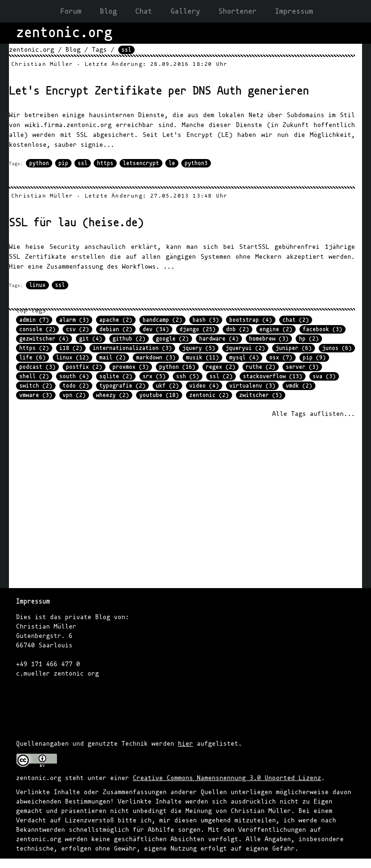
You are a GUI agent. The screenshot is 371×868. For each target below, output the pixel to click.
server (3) (302, 367)
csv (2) (77, 329)
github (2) (129, 339)
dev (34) (156, 329)
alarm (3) (74, 320)
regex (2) (221, 367)
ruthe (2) (261, 367)
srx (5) (154, 376)
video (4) (204, 386)
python (39, 163)
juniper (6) (294, 348)
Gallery (185, 11)
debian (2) (116, 329)
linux (37, 285)
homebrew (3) (269, 339)
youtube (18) (159, 395)
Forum (71, 11)
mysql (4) (244, 358)
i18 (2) (71, 348)
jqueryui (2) (245, 348)
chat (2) (296, 320)
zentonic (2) (209, 395)
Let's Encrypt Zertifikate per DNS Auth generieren (159, 91)
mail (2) (113, 358)
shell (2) (34, 376)
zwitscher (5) (261, 395)
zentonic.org (32, 50)
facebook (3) (323, 329)
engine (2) (276, 329)
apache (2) (116, 320)
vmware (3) (36, 395)
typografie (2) (122, 386)
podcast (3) (37, 367)
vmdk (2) (299, 386)
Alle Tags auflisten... (314, 414)
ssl (83, 163)
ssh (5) (188, 376)
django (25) (198, 329)
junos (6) (337, 348)
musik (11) (202, 358)
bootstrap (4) (251, 320)
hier (185, 744)
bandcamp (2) (162, 320)
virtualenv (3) (252, 386)
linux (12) (73, 358)
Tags (99, 50)
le (172, 163)
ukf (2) (167, 386)
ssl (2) (221, 376)
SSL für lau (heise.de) (76, 223)
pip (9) (314, 358)
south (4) (74, 376)
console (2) (37, 329)
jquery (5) (199, 348)
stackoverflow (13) (273, 376)
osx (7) (281, 358)
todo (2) (76, 386)
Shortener (238, 11)
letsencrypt (141, 163)
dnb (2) (238, 329)
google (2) (172, 339)
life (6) (32, 358)
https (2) (34, 348)
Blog (108, 11)
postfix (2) (84, 367)
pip (63, 163)
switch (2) (36, 386)
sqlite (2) (116, 376)
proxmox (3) (131, 367)
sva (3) (324, 376)
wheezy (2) (113, 395)
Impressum (294, 11)
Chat (144, 11)
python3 (196, 163)
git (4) (91, 339)
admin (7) (34, 320)
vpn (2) (74, 395)
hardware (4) (219, 339)
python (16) (177, 367)
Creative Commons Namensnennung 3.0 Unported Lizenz (227, 778)
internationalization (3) (132, 348)
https (105, 163)
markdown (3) (156, 358)
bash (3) (206, 320)
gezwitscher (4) (44, 339)
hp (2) (309, 339)
